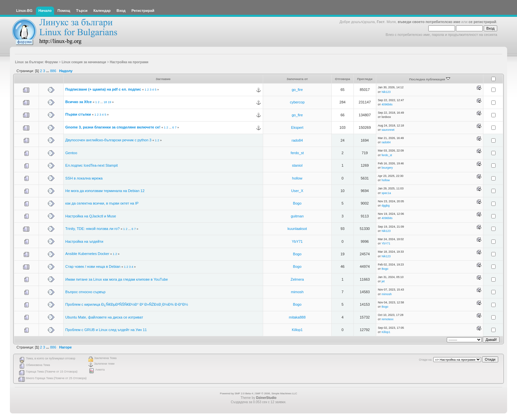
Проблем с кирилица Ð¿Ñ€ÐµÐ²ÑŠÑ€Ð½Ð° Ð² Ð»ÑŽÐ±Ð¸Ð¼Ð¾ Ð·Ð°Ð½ (127, 304)
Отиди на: (426, 360)
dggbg (385, 206)
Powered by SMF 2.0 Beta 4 (236, 393)
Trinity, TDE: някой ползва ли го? (92, 229)
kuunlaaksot (297, 229)
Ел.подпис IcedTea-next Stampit (91, 165)
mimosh (297, 292)
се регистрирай (482, 22)
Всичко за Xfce (78, 102)
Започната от (297, 79)
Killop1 (297, 330)
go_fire (297, 90)
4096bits (387, 104)
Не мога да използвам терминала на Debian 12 (105, 191)
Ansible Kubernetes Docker (87, 254)
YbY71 (297, 241)
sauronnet (388, 130)
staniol (297, 165)
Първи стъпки (78, 114)
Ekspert (297, 127)
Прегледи (365, 79)
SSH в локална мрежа (84, 178)
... (48, 71)
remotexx (387, 319)
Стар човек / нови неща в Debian (93, 266)
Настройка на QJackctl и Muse (91, 216)
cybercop (297, 102)
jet (383, 281)
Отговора (343, 79)
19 (109, 102)
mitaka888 (297, 317)
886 (53, 71)
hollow (297, 178)
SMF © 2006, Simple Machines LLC (276, 393)
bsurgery (387, 168)
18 (105, 102)
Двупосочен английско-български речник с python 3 (108, 140)
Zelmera (297, 279)
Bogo (297, 203)
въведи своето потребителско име (429, 22)
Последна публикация (430, 79)
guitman (297, 216)
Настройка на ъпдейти (84, 241)
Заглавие (163, 79)
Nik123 (386, 92)
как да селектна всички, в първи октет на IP (102, 203)
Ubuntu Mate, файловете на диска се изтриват (104, 317)
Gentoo (71, 153)
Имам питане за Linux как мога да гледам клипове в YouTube (117, 279)
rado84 (297, 140)
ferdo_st (297, 153)
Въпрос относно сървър (85, 292)
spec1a (386, 193)
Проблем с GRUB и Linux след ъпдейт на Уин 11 (106, 330)
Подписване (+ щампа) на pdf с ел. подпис (103, 89)
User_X (297, 191)
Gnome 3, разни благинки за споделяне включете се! (113, 127)
